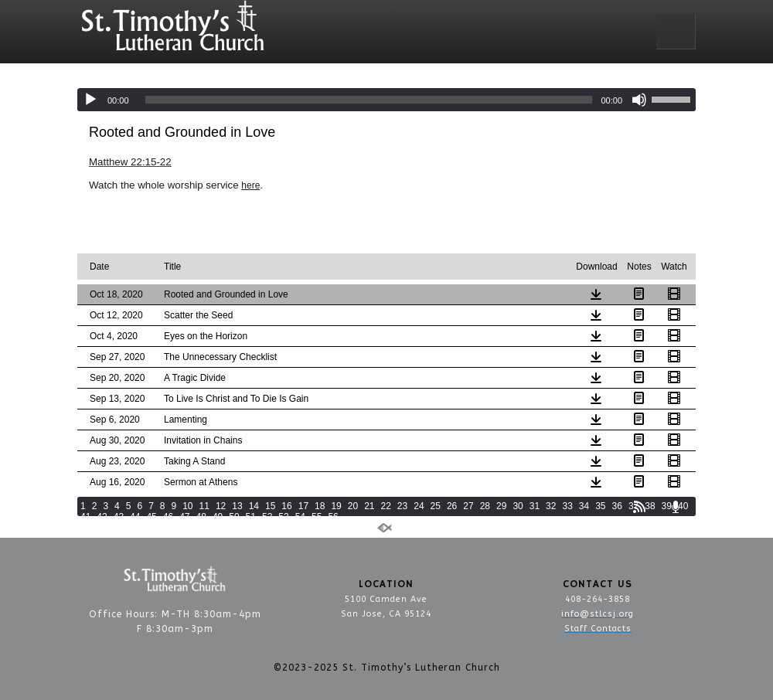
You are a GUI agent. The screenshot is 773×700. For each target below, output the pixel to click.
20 (353, 506)
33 (567, 506)
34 (584, 506)
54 (300, 517)
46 (168, 517)
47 (184, 517)
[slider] (369, 100)
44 (135, 517)
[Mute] (639, 100)
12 (221, 506)
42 (102, 517)
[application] (386, 100)
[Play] (90, 100)
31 (535, 506)
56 (333, 517)
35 (600, 506)
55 (317, 517)
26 (452, 506)
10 (187, 506)
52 (267, 517)
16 (286, 506)
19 (336, 506)
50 (234, 517)
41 (85, 517)
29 (501, 506)
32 (551, 506)
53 (283, 517)
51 (251, 517)
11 (204, 506)
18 (320, 506)
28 (485, 506)
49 (218, 517)
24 (419, 506)
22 (386, 506)
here (250, 185)
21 (369, 506)
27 (468, 506)
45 (151, 517)
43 (119, 517)
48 (201, 517)
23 (402, 506)
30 (518, 506)
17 (303, 506)
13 (237, 506)
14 (254, 506)
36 (617, 506)
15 (270, 506)
